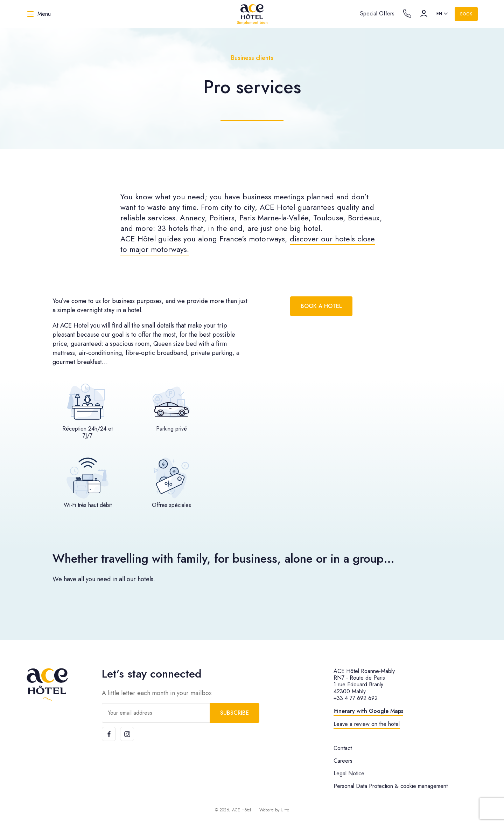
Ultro (285, 810)
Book (466, 14)
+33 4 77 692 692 (356, 698)
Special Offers (377, 13)
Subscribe (234, 713)
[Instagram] (127, 734)
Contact (343, 748)
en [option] (439, 14)
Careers (343, 761)
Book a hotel (321, 306)
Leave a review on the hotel (367, 724)
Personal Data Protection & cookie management (391, 786)
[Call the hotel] (407, 14)
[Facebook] (109, 734)
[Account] (424, 14)
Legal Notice (349, 773)
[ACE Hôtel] (252, 14)
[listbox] (443, 14)
